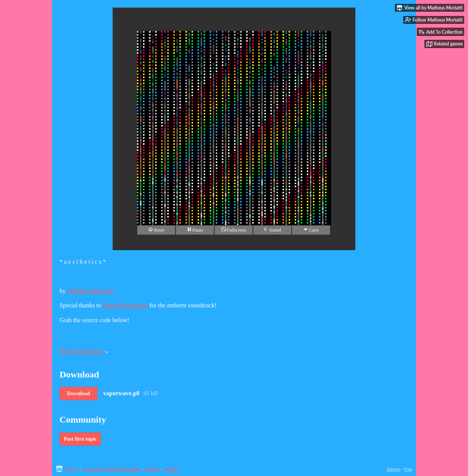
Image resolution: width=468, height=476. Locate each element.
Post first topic (80, 439)
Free (408, 469)
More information (84, 351)
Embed (171, 469)
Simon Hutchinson (125, 305)
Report (152, 469)
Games (394, 469)
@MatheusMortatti (90, 291)
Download (79, 394)
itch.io (71, 469)
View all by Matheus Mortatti (112, 469)
